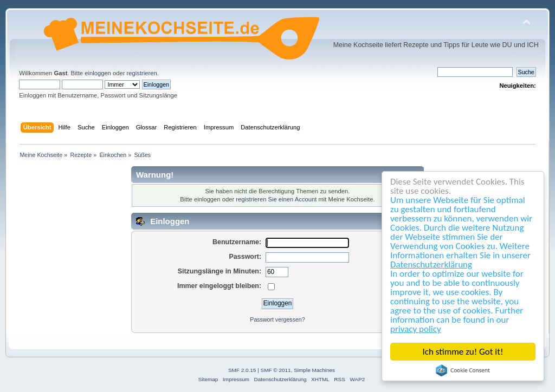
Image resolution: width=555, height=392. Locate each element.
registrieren (142, 73)
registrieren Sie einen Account (276, 199)
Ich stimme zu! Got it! (463, 352)
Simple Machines (314, 370)
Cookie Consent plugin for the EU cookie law (463, 370)
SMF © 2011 (276, 370)
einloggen (98, 73)
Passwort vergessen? (277, 319)
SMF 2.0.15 (242, 370)
